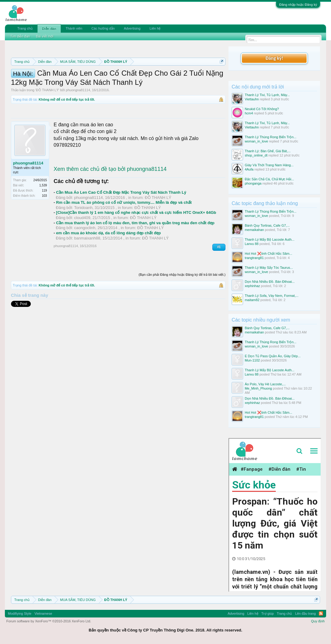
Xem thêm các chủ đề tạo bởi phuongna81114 (110, 201)
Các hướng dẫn (103, 28)
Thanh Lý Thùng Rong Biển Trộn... (270, 137)
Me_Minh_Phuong (258, 388)
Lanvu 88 (252, 244)
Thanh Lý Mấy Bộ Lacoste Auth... (270, 239)
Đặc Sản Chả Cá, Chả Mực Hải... (269, 179)
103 (44, 227)
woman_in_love (256, 141)
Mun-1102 (252, 360)
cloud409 (82, 250)
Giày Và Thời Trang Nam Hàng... (269, 165)
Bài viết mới (45, 36)
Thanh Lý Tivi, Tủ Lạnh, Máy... (267, 95)
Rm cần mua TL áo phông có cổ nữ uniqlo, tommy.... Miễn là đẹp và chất (124, 234)
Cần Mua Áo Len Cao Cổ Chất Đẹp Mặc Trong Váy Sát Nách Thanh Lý (121, 224)
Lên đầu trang (305, 613)
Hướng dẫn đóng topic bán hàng (151, 83)
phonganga (253, 183)
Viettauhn (252, 99)
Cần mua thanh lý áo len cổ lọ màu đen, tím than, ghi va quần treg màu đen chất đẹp (135, 255)
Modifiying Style (20, 613)
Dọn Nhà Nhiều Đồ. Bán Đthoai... (270, 282)
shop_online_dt (256, 155)
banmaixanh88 (87, 270)
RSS (321, 613)
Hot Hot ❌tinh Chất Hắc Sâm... (268, 254)
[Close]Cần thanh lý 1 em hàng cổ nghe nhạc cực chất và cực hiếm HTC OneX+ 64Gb (136, 245)
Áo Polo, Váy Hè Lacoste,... (265, 384)
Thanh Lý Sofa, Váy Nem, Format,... (272, 296)
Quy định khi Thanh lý (84, 83)
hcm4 (249, 113)
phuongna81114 (78, 122)
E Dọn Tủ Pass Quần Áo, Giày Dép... (273, 356)
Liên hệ (155, 28)
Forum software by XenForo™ (49, 621)
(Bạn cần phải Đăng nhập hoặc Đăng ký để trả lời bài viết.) (182, 306)
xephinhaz (252, 286)
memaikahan (254, 230)
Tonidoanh (83, 239)
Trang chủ (25, 28)
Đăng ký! (274, 58)
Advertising (132, 28)
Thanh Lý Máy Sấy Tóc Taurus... (269, 268)
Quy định (318, 621)
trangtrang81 (254, 258)
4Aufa (249, 169)
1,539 (43, 217)
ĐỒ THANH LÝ (47, 122)
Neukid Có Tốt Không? (262, 109)
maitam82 (252, 300)
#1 (219, 279)
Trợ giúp (268, 613)
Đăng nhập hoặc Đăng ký (298, 5)
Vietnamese (43, 613)
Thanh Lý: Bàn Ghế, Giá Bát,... (268, 151)
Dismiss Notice (220, 76)
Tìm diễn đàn (20, 36)
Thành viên (74, 28)
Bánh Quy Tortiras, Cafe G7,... (267, 225)
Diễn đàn (49, 29)
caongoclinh (85, 260)
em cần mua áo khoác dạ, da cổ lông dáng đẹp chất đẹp (108, 265)
